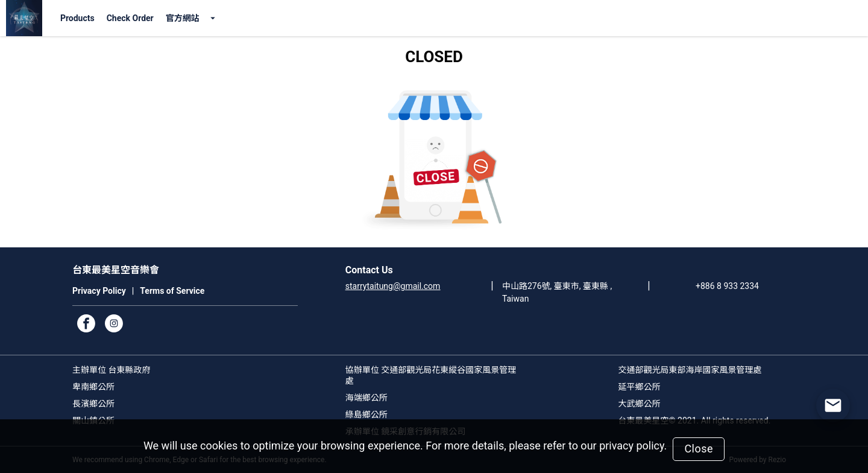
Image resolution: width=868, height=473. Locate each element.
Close (699, 449)
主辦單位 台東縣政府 (111, 370)
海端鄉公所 (366, 398)
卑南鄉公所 (93, 387)
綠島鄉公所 (366, 414)
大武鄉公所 (640, 404)
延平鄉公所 (640, 387)
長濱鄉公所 (93, 404)
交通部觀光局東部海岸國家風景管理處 (690, 370)
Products (77, 18)
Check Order (130, 18)
